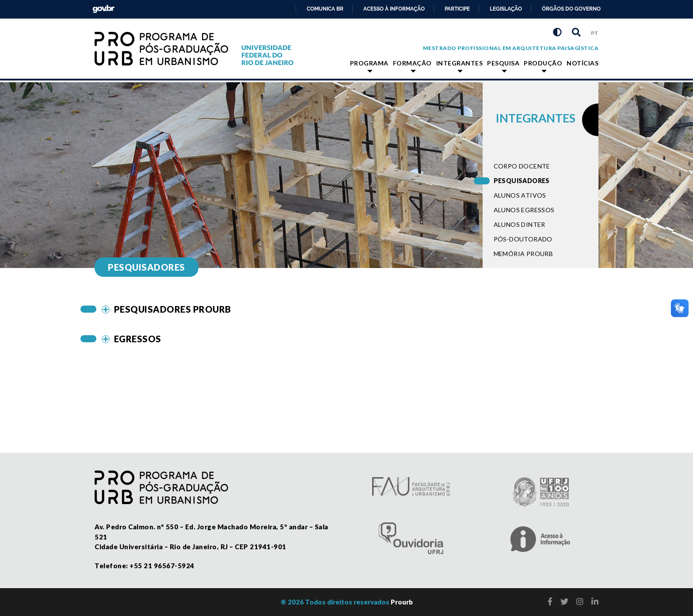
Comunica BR (325, 9)
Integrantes (460, 66)
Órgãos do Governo (571, 9)
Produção (543, 66)
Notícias (583, 63)
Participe (457, 9)
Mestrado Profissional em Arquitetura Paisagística (511, 48)
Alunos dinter (520, 224)
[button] (282, 309)
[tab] (282, 309)
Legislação (506, 9)
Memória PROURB (524, 254)
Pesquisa (503, 66)
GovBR (102, 6)
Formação (412, 66)
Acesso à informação (394, 9)
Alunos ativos (520, 195)
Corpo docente (522, 166)
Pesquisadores (522, 181)
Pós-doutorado (523, 239)
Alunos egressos (524, 210)
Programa (369, 66)
